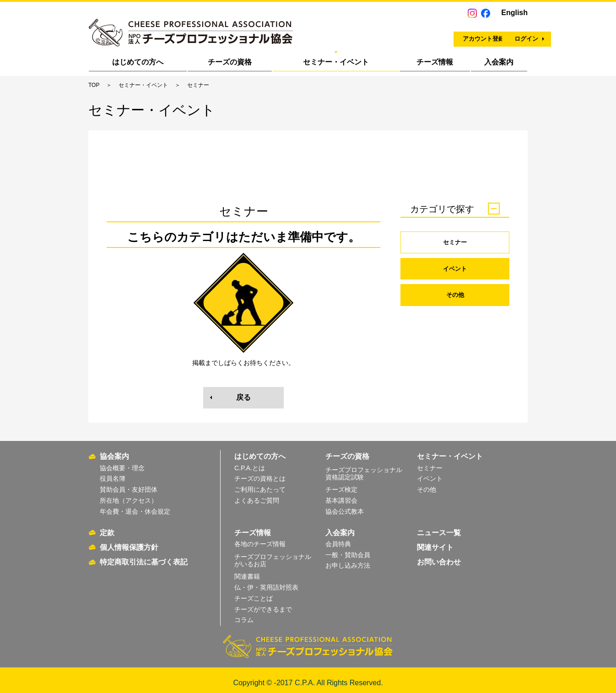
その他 (455, 297)
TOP (94, 85)
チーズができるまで (263, 604)
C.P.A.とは (250, 462)
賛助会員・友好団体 (129, 484)
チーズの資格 (230, 62)
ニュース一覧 (439, 527)
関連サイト (435, 542)
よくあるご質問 (257, 495)
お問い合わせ (439, 556)
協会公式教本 (345, 506)
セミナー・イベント (336, 62)
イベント (455, 270)
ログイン (487, 35)
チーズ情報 (435, 62)
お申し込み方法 (348, 560)
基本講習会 (341, 495)
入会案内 (499, 62)
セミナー (455, 242)
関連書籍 (247, 571)
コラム (244, 615)
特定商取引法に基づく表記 (144, 556)
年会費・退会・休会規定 (135, 506)
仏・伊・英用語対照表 (266, 582)
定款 (107, 527)
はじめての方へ (138, 62)
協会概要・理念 (122, 462)
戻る (243, 397)
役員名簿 (113, 473)
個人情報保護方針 (129, 542)
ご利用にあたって (260, 484)
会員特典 (338, 538)
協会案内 (114, 451)
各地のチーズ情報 (260, 538)
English (514, 13)
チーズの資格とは (260, 473)
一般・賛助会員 (348, 549)
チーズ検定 (341, 484)
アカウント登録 (402, 35)
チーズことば (254, 593)
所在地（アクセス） (129, 495)
